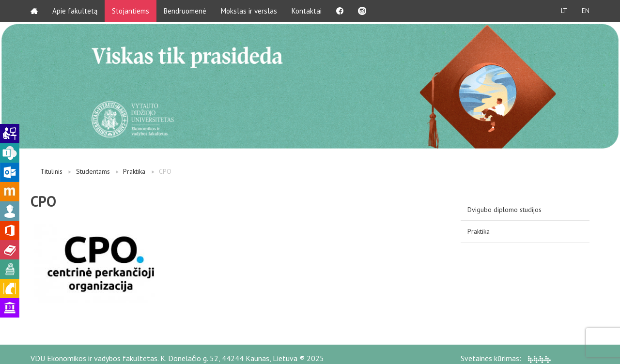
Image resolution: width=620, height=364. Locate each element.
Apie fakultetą (75, 11)
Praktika (134, 171)
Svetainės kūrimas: (506, 358)
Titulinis (51, 171)
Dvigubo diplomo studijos (504, 210)
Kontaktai (307, 11)
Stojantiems (131, 11)
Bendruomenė (185, 11)
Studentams (93, 171)
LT (564, 11)
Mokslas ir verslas (249, 11)
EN (586, 11)
